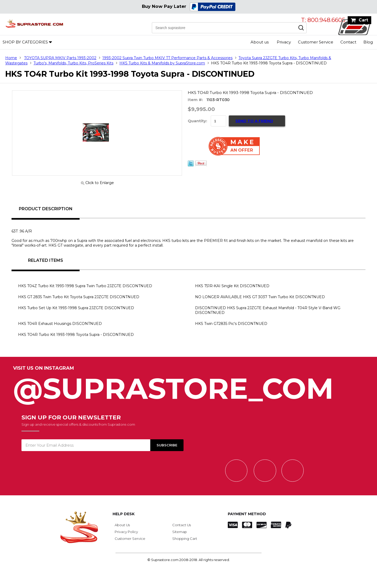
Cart (363, 20)
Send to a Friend (254, 121)
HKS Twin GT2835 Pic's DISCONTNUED (231, 324)
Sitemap (180, 532)
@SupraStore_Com (188, 386)
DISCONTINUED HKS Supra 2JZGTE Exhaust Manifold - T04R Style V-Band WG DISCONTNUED (268, 310)
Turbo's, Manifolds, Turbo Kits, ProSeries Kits (73, 63)
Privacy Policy (126, 532)
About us (260, 42)
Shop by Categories (25, 42)
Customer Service (316, 42)
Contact (348, 42)
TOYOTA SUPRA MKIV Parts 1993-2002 (60, 58)
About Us (122, 525)
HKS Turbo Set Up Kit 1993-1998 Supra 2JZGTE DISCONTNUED (76, 308)
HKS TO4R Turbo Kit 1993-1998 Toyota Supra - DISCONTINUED (76, 335)
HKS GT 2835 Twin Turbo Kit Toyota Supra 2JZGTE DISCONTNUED (79, 297)
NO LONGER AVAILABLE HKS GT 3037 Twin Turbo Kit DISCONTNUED (260, 297)
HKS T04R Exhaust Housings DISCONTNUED (60, 324)
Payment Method (247, 514)
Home (11, 58)
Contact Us (182, 525)
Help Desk (124, 514)
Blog (368, 42)
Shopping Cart (185, 539)
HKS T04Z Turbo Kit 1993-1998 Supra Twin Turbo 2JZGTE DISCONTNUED (85, 286)
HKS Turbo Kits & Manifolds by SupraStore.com (162, 63)
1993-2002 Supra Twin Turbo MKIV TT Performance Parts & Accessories (167, 58)
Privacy (284, 42)
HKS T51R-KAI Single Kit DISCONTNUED (232, 286)
